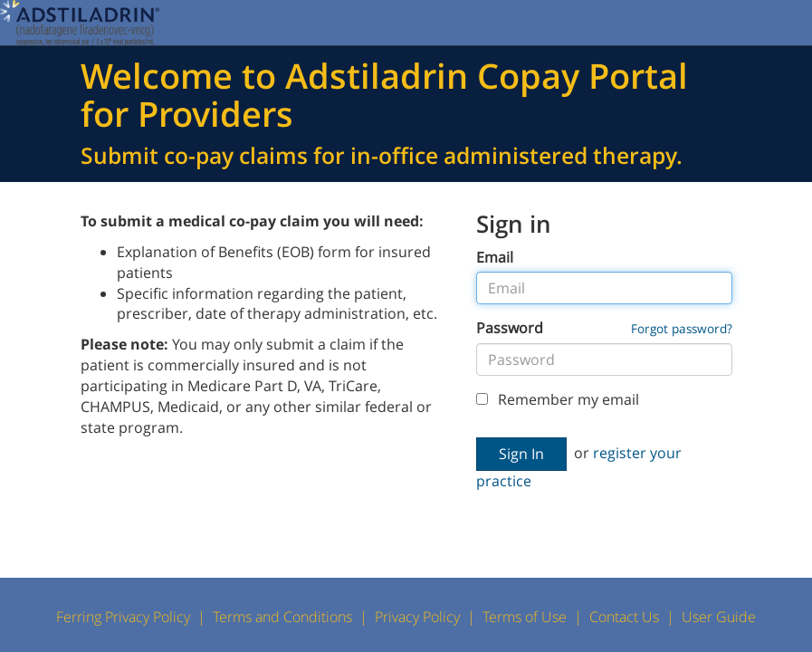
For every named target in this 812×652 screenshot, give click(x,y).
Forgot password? (682, 328)
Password (510, 328)
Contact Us (624, 617)
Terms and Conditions (282, 617)
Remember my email (558, 399)
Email (495, 257)
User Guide (719, 617)
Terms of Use (525, 617)
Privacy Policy (417, 617)
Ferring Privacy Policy (123, 617)
